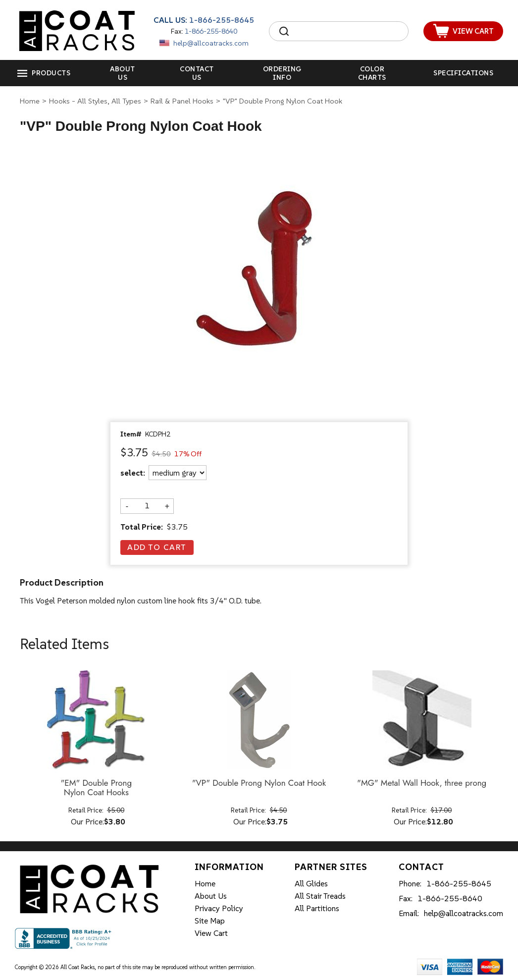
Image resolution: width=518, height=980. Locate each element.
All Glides (311, 883)
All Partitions (317, 908)
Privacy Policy (219, 908)
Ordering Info (282, 73)
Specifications (463, 73)
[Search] (348, 31)
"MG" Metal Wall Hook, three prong (422, 783)
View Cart (211, 933)
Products (51, 73)
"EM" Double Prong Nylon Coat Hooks (96, 788)
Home (30, 101)
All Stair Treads (320, 896)
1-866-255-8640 (211, 31)
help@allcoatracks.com (211, 43)
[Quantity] (147, 506)
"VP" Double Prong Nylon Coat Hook (259, 783)
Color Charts (372, 73)
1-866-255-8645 (222, 20)
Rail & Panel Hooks (182, 101)
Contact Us (197, 73)
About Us (123, 73)
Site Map (210, 921)
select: (133, 473)
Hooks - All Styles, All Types (95, 101)
